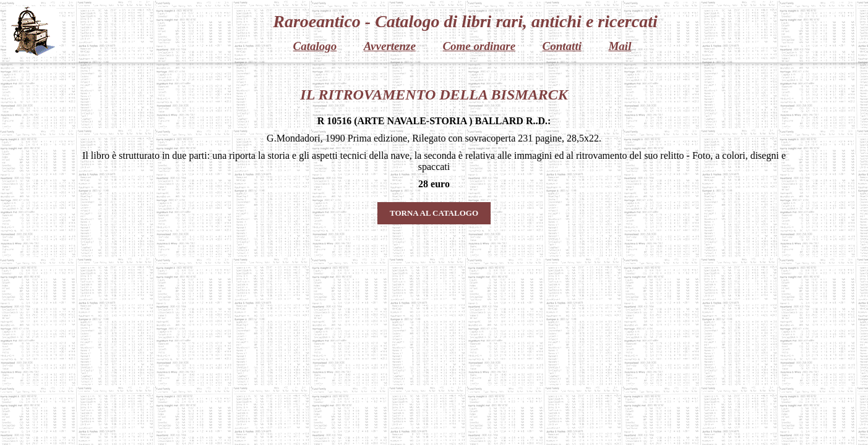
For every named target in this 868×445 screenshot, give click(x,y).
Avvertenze (390, 46)
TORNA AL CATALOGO (434, 213)
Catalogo (315, 46)
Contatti (562, 46)
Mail (620, 46)
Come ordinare (479, 46)
